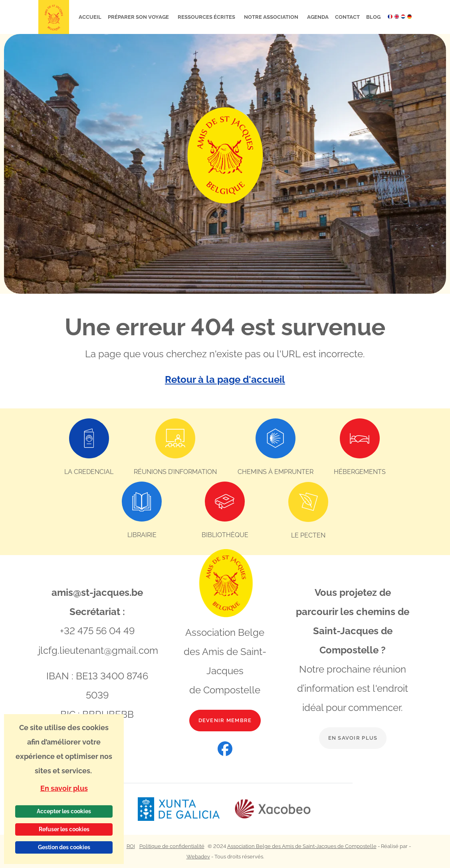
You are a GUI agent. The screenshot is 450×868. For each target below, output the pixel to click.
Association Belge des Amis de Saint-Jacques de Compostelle (302, 846)
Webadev (198, 856)
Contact (347, 17)
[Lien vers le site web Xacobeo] (273, 809)
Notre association (272, 17)
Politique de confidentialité (172, 846)
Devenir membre (225, 720)
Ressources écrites (207, 17)
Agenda (318, 17)
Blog (373, 17)
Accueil (90, 17)
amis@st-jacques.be (97, 592)
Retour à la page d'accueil (225, 379)
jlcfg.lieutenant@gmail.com (98, 650)
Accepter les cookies (64, 811)
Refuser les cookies (64, 829)
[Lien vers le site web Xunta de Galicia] (186, 809)
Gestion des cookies (64, 847)
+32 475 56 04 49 (97, 630)
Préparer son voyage (139, 17)
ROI (131, 846)
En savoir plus (353, 738)
